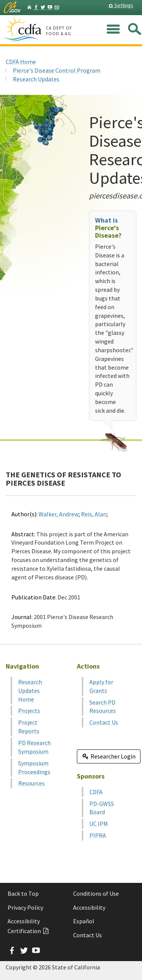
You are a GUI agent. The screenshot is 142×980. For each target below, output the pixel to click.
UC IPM (99, 824)
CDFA (96, 792)
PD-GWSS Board (102, 808)
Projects (29, 711)
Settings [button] (121, 5)
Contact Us (104, 722)
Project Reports (29, 727)
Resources (31, 783)
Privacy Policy (25, 907)
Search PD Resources (103, 707)
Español (84, 921)
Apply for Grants (101, 686)
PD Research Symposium (34, 747)
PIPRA (98, 835)
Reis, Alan (94, 514)
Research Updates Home (30, 690)
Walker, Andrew (59, 514)
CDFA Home (21, 62)
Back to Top (23, 893)
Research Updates (36, 79)
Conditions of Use (96, 893)
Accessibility (89, 907)
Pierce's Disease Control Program (57, 70)
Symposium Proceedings (34, 767)
